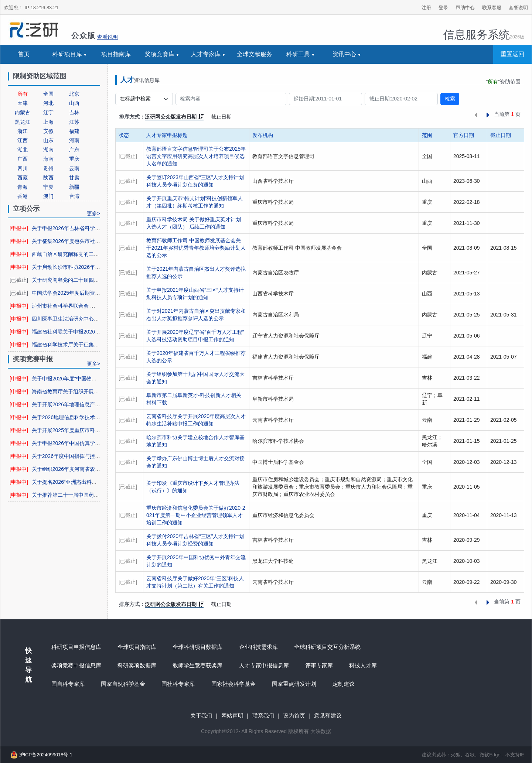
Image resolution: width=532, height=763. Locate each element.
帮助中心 (465, 8)
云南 (74, 168)
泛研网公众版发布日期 (174, 117)
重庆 (74, 159)
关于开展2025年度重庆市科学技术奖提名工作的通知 (92, 430)
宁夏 (48, 187)
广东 (74, 150)
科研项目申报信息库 (76, 647)
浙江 (23, 131)
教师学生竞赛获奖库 (197, 665)
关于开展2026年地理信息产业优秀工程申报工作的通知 (94, 404)
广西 (23, 159)
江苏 (74, 122)
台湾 (74, 196)
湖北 (23, 150)
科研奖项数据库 (137, 665)
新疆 (74, 187)
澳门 (48, 196)
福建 (74, 131)
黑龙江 (23, 122)
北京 (74, 94)
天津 (23, 103)
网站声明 (232, 716)
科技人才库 (363, 665)
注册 (426, 8)
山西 (74, 103)
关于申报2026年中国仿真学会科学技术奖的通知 (87, 443)
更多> (93, 213)
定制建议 (344, 684)
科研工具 (298, 54)
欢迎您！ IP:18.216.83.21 (31, 8)
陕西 (48, 178)
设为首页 (294, 716)
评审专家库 (319, 665)
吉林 (74, 112)
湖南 (48, 150)
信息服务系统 (484, 35)
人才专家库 (206, 54)
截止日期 (221, 117)
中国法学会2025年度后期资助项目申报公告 (81, 293)
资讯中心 (344, 54)
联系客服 (492, 8)
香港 (23, 196)
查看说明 (108, 37)
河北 (48, 103)
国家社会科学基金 (233, 684)
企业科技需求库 (258, 647)
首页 (24, 54)
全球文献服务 (255, 54)
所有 (23, 94)
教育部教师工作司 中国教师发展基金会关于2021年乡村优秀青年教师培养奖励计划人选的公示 (196, 248)
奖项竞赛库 (160, 54)
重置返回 (512, 54)
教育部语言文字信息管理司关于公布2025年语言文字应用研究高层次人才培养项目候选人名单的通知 (196, 156)
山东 (48, 140)
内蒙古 (23, 112)
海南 (48, 159)
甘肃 (74, 178)
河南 (74, 140)
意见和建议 (328, 716)
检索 (450, 99)
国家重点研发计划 (294, 684)
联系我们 (263, 716)
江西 (23, 140)
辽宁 (48, 112)
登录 (443, 8)
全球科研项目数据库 (197, 647)
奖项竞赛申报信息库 (76, 665)
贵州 (48, 168)
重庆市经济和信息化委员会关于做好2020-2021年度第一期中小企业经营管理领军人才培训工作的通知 (196, 515)
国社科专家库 (178, 684)
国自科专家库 (68, 684)
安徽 (48, 131)
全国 (48, 94)
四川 (23, 168)
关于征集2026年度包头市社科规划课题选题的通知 (89, 241)
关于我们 (201, 716)
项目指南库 (116, 54)
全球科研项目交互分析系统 (327, 647)
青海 (23, 187)
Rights (256, 731)
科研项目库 (67, 54)
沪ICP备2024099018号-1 (40, 755)
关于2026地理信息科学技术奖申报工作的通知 (84, 417)
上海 (48, 122)
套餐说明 (518, 8)
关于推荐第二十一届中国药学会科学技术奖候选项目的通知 (99, 495)
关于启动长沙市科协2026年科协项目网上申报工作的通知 (97, 267)
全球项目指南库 (137, 647)
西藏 (23, 178)
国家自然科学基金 (123, 684)
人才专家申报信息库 (264, 665)
